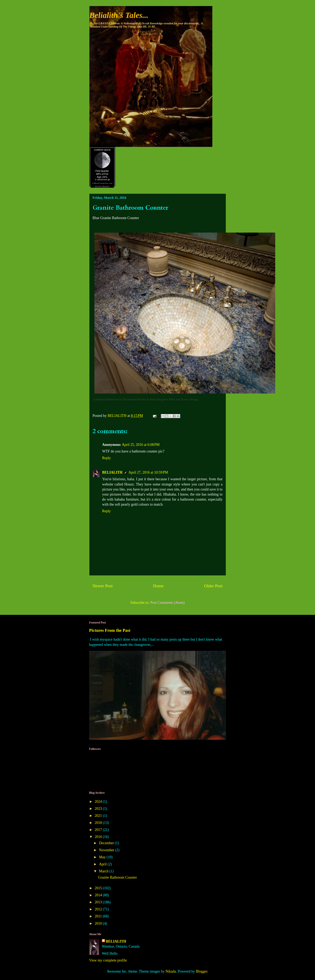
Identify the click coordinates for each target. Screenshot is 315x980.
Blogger (202, 971)
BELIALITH (112, 472)
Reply (107, 458)
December (107, 843)
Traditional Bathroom (106, 399)
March (104, 871)
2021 (99, 816)
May (103, 857)
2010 (99, 923)
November (107, 850)
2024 (99, 802)
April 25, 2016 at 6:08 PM (141, 445)
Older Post (213, 586)
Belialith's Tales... (119, 15)
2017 (99, 830)
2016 (99, 837)
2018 (99, 823)
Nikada (171, 971)
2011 (99, 916)
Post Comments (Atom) (167, 603)
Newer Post (103, 586)
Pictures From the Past (110, 630)
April (103, 864)
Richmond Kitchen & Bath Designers (146, 399)
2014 (99, 895)
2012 (99, 909)
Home (158, 586)
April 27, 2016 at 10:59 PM (148, 472)
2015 (99, 888)
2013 (99, 902)
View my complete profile (108, 960)
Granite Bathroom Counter (117, 877)
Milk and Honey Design (184, 399)
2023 (99, 809)
